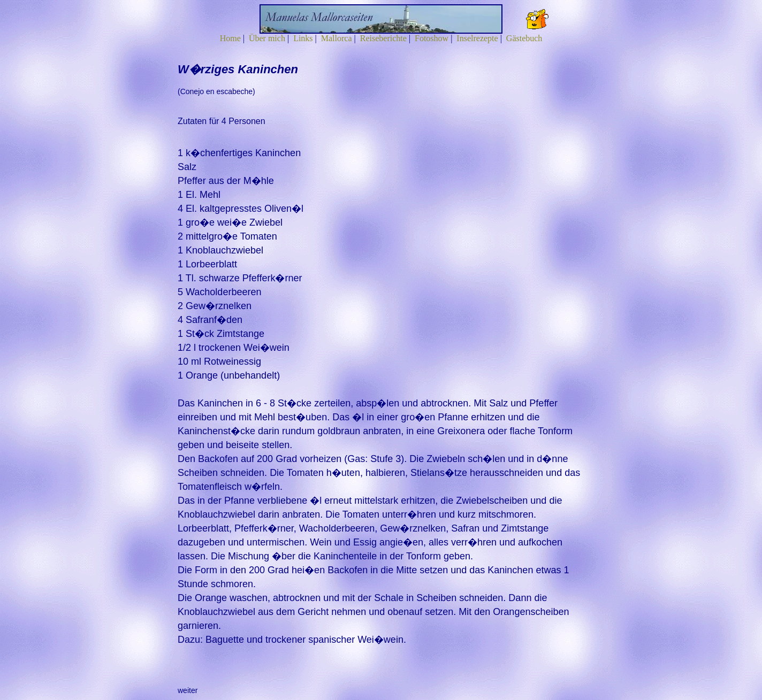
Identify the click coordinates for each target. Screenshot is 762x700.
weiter (188, 690)
